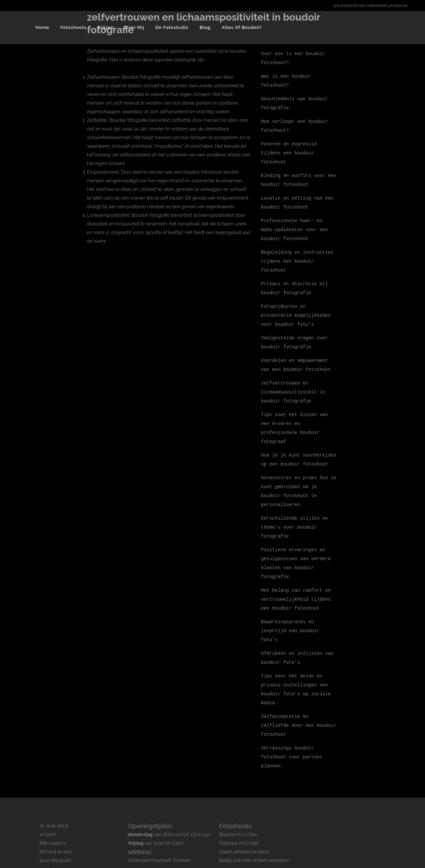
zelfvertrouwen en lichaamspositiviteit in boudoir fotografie (293, 381)
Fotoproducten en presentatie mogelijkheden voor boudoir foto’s (296, 307)
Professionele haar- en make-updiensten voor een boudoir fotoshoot (295, 224)
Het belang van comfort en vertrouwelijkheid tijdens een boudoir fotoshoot (296, 582)
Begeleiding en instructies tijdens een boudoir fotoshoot (297, 255)
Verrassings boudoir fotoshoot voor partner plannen (292, 735)
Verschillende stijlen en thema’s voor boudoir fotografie (295, 512)
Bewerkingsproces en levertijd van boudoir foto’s (290, 612)
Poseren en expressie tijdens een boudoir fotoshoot (289, 150)
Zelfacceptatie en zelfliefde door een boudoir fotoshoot (299, 704)
